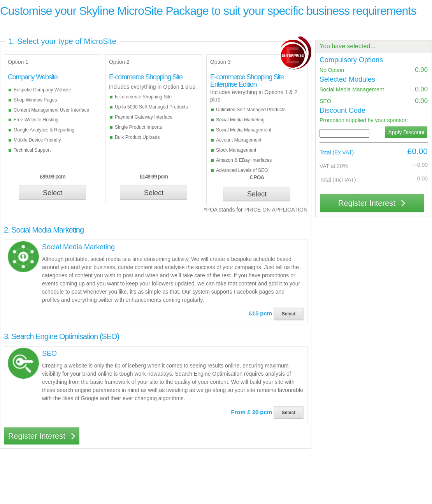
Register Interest (42, 436)
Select (53, 193)
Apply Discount (406, 132)
